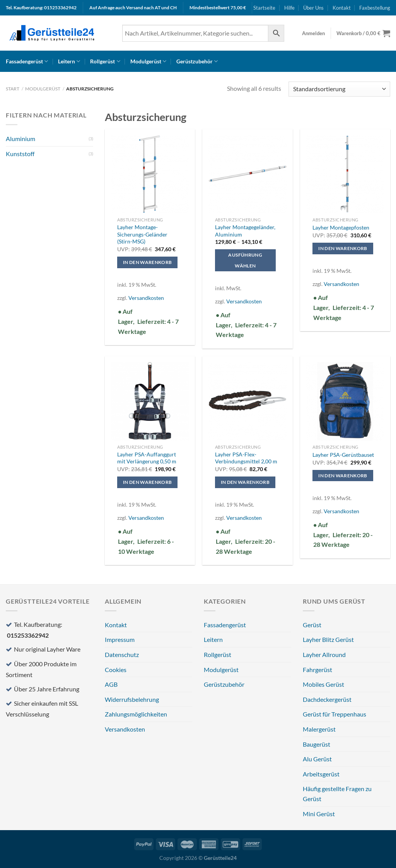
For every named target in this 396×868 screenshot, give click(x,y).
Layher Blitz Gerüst (328, 639)
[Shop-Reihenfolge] (339, 89)
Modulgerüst (148, 61)
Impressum (120, 639)
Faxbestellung (375, 8)
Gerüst (312, 625)
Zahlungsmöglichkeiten (136, 714)
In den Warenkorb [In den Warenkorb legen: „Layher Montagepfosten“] (343, 248)
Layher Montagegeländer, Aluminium (245, 231)
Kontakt (342, 8)
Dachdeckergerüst (327, 699)
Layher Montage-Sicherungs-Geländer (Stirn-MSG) (142, 234)
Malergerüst (319, 729)
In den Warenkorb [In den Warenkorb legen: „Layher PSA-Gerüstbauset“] (343, 476)
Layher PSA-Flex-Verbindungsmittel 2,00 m (246, 458)
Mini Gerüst (319, 814)
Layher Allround (324, 654)
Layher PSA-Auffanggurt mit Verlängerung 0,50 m (147, 458)
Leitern (69, 61)
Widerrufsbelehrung (132, 699)
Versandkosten (146, 298)
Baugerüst (317, 744)
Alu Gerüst (317, 759)
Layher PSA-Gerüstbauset (343, 455)
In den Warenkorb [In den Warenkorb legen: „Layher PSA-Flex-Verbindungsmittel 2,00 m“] (245, 482)
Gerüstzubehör (197, 61)
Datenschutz (122, 654)
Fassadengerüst (27, 61)
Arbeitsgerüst (321, 774)
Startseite (264, 8)
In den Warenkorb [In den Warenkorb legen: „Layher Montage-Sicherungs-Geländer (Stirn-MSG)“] (148, 262)
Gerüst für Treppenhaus (335, 714)
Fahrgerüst (317, 670)
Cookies (116, 670)
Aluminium (20, 139)
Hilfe (289, 8)
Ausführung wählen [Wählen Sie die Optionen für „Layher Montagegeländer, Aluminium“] (245, 260)
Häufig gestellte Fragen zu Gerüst (337, 794)
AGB (111, 684)
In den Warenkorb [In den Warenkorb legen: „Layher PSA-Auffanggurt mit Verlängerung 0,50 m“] (148, 482)
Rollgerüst (105, 61)
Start (13, 89)
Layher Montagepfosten (341, 227)
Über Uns (313, 8)
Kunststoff (20, 154)
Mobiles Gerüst (323, 684)
